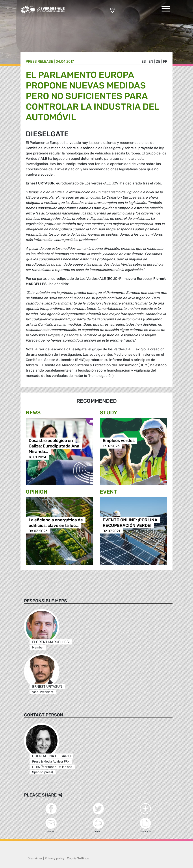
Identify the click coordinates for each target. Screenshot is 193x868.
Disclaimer (35, 858)
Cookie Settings (78, 858)
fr (165, 61)
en (151, 61)
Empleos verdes (119, 441)
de (158, 61)
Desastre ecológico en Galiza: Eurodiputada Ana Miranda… (54, 446)
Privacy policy (55, 858)
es (144, 61)
